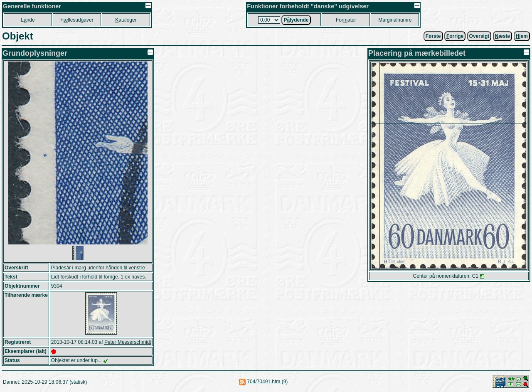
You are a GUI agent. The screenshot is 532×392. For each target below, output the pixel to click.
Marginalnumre (395, 20)
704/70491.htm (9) (267, 382)
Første (433, 36)
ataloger (126, 20)
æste (503, 36)
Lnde (28, 20)
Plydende (296, 20)
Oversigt (479, 36)
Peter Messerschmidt (128, 342)
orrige (455, 36)
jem (522, 36)
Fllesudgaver (77, 20)
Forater (346, 20)
